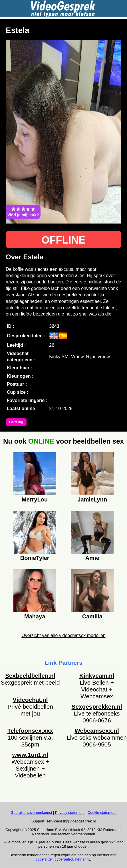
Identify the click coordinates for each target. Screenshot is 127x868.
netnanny (83, 859)
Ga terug (16, 422)
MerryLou (35, 499)
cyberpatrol (64, 859)
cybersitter (44, 859)
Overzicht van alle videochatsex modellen (63, 635)
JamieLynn (92, 499)
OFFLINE (64, 240)
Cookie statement (102, 813)
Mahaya (35, 616)
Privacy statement (70, 813)
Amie (92, 558)
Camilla (92, 616)
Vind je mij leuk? (23, 212)
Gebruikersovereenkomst (31, 813)
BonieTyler (35, 558)
